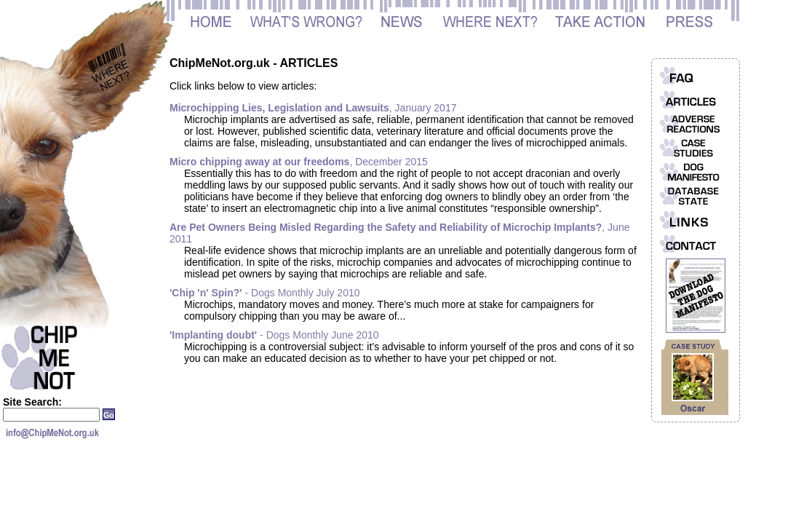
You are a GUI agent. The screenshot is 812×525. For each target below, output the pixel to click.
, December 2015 (299, 162)
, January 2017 (313, 108)
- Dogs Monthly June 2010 (274, 335)
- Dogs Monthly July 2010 (265, 293)
